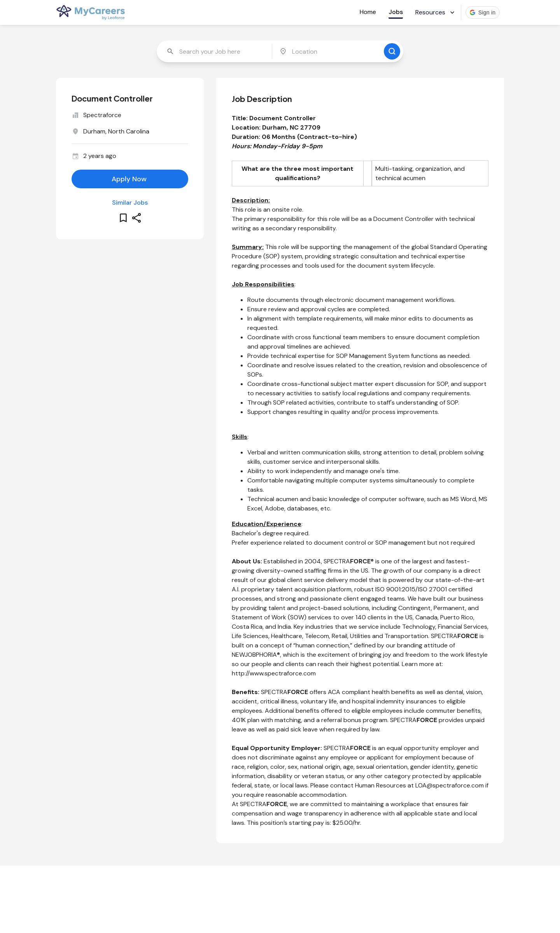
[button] (483, 12)
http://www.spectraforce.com (274, 673)
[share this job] (136, 218)
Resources (436, 12)
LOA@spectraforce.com (450, 785)
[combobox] (215, 51)
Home (368, 12)
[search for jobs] (392, 51)
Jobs (396, 12)
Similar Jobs (130, 203)
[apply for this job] (130, 179)
